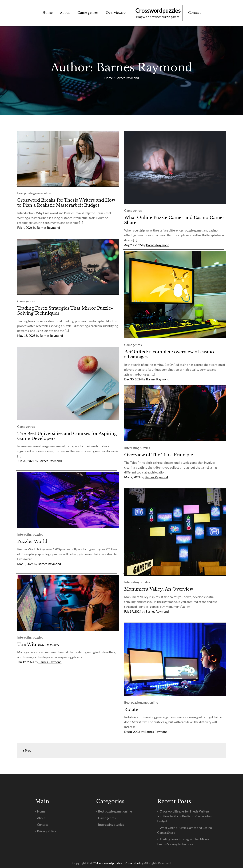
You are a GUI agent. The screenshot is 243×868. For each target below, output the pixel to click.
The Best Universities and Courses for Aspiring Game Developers (67, 436)
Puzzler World (32, 541)
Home (47, 13)
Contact (194, 13)
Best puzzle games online (34, 193)
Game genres (88, 13)
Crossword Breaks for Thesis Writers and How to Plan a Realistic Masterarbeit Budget (66, 203)
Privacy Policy (47, 831)
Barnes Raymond (48, 228)
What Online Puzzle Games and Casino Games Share (174, 220)
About (65, 13)
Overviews (116, 13)
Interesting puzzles (137, 448)
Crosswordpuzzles (158, 11)
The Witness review (38, 644)
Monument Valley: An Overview (159, 589)
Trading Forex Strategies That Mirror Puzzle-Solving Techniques (65, 311)
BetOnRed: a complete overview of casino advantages (169, 354)
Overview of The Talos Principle (159, 455)
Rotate (131, 709)
